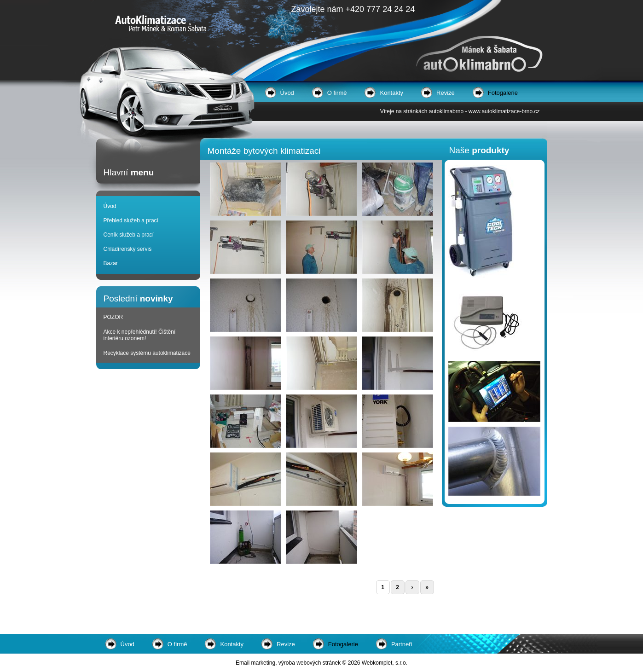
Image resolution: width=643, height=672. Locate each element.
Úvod (287, 93)
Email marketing (255, 663)
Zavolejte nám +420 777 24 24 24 (353, 9)
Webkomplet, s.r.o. (385, 663)
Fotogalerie (503, 93)
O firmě (337, 93)
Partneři (402, 644)
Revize (446, 93)
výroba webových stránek (310, 663)
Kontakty (391, 93)
